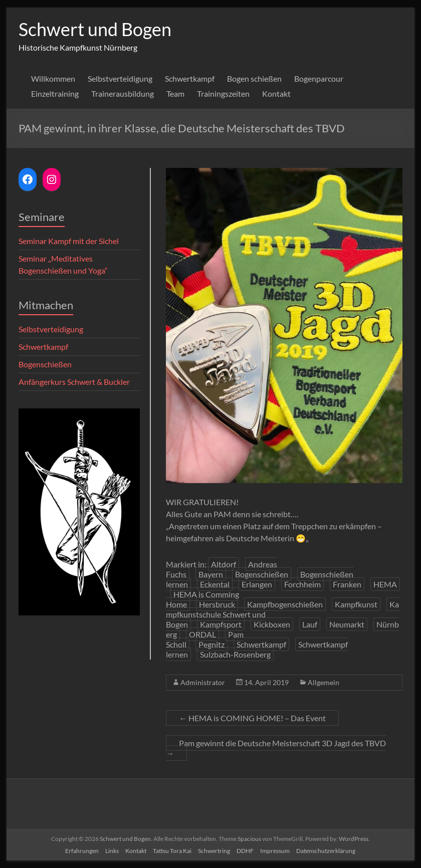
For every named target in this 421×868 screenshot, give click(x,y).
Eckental (215, 584)
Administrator (203, 682)
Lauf (310, 624)
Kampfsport (221, 624)
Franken (347, 584)
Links (112, 851)
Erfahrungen (82, 851)
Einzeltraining (55, 93)
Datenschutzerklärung (326, 851)
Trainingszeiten (223, 93)
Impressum (275, 851)
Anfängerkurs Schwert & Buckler (74, 382)
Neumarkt (347, 624)
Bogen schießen (254, 78)
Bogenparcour (319, 78)
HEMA (385, 584)
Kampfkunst (356, 604)
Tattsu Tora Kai (172, 851)
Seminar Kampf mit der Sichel (69, 241)
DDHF (245, 851)
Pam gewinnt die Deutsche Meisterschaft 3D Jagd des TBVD (276, 748)
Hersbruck (217, 604)
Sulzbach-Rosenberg (235, 654)
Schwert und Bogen (95, 29)
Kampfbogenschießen (285, 604)
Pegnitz (212, 644)
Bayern (211, 574)
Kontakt (276, 93)
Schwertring (214, 851)
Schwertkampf (190, 78)
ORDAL (202, 634)
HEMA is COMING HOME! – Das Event (252, 718)
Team (175, 93)
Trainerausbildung (123, 93)
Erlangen (257, 584)
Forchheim (302, 584)
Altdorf (224, 564)
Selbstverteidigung (120, 78)
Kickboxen (272, 624)
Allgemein (324, 682)
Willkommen (53, 78)
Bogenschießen (262, 574)
